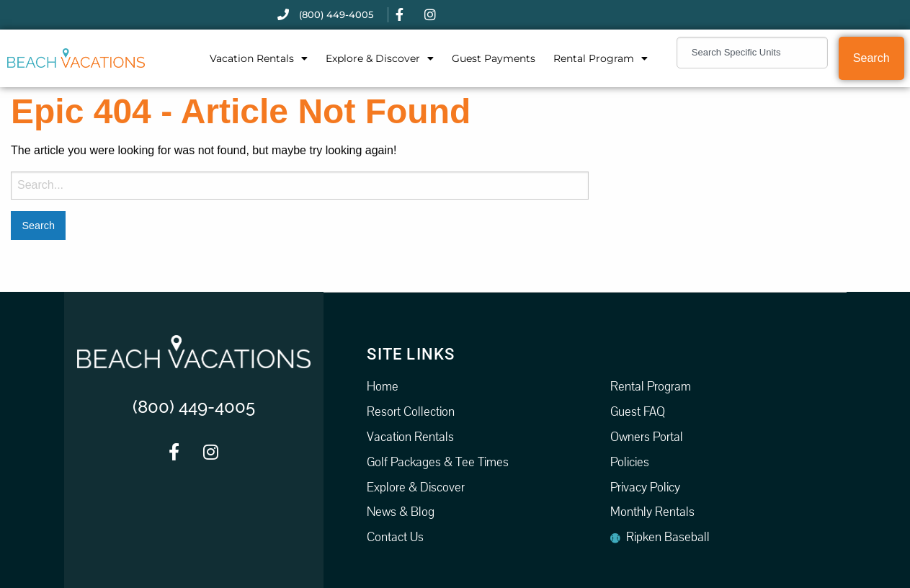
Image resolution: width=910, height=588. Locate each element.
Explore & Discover (380, 58)
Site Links (411, 353)
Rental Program (601, 58)
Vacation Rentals (259, 58)
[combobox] (752, 53)
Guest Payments (494, 58)
